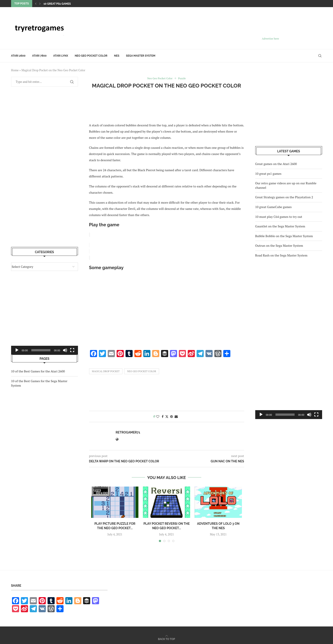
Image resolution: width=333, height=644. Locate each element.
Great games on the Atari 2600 (276, 164)
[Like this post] (158, 416)
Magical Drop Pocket (106, 371)
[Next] (40, 4)
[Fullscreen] (316, 415)
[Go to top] (166, 638)
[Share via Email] (176, 416)
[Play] (261, 415)
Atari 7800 (39, 56)
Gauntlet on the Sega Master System (280, 226)
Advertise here (270, 39)
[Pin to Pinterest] (171, 416)
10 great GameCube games (273, 207)
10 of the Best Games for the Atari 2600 (38, 371)
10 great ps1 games (57, 4)
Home (15, 70)
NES (117, 56)
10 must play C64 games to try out (279, 217)
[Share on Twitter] (167, 416)
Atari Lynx (61, 56)
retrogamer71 (128, 432)
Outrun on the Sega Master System (279, 245)
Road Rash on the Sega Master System (281, 255)
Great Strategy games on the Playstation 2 (284, 197)
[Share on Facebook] (163, 416)
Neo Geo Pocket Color (91, 56)
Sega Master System (141, 56)
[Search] (320, 56)
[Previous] (36, 4)
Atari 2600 (18, 56)
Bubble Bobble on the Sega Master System (284, 236)
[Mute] (309, 415)
